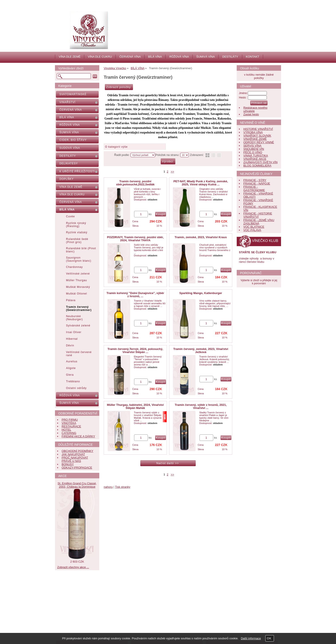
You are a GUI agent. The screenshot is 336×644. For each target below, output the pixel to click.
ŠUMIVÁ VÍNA (205, 57)
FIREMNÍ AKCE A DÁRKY (78, 436)
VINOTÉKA (69, 423)
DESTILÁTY (230, 57)
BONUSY (68, 464)
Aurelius (72, 361)
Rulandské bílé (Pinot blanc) (81, 250)
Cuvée (70, 216)
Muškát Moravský (78, 287)
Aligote (71, 368)
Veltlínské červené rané (79, 354)
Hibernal (72, 339)
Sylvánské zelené (78, 326)
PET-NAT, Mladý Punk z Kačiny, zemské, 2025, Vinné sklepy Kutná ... (201, 183)
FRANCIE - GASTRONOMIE (254, 188)
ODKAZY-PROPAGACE (77, 468)
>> (172, 172)
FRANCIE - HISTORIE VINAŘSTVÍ (258, 215)
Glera (70, 375)
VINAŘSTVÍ (67, 102)
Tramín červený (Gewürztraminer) (79, 308)
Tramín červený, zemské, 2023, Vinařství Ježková (201, 350)
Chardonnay (74, 267)
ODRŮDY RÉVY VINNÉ (259, 142)
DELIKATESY (69, 163)
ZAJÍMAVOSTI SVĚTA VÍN (260, 162)
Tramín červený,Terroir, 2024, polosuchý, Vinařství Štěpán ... (135, 350)
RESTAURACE (71, 426)
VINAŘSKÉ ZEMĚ (255, 139)
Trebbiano (73, 381)
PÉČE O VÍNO (253, 152)
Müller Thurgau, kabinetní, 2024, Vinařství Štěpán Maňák (135, 406)
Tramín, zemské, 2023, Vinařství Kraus (201, 237)
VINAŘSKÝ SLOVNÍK (257, 136)
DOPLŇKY (66, 179)
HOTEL (66, 430)
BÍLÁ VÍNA (155, 57)
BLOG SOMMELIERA (257, 166)
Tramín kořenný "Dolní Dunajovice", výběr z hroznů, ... (135, 295)
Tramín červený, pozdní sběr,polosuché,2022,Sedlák (135, 183)
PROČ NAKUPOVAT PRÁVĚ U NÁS (75, 459)
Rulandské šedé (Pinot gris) (77, 241)
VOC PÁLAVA (252, 230)
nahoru (108, 487)
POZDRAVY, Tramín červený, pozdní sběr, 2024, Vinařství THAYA (135, 239)
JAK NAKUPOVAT (73, 454)
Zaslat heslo (251, 114)
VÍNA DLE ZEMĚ (70, 57)
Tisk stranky (123, 487)
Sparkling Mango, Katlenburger (201, 293)
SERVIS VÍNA (252, 146)
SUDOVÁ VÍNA (70, 148)
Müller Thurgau (76, 280)
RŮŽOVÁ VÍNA (179, 57)
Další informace (251, 638)
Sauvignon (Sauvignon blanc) (79, 259)
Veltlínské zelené (78, 274)
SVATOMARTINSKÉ (73, 94)
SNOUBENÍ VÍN (254, 149)
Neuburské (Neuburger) (74, 318)
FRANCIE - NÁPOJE (257, 184)
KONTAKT (252, 57)
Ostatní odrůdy (76, 388)
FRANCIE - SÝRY (255, 180)
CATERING (69, 433)
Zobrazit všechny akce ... (73, 567)
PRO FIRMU (70, 420)
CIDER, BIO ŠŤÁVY (73, 140)
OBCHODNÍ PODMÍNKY (77, 451)
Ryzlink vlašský (77, 232)
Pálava (71, 300)
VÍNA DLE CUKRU (100, 57)
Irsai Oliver (74, 332)
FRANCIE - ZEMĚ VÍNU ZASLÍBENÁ (259, 222)
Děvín (70, 346)
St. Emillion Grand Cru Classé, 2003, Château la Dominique (77, 485)
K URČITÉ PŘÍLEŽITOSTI (77, 171)
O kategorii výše (116, 147)
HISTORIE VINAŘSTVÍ (258, 129)
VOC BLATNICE (254, 227)
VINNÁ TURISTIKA (256, 156)
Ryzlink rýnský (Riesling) (76, 225)
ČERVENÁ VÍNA (130, 57)
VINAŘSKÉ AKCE (255, 159)
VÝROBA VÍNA (253, 132)
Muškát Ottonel (77, 294)
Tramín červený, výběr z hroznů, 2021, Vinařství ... (201, 406)
